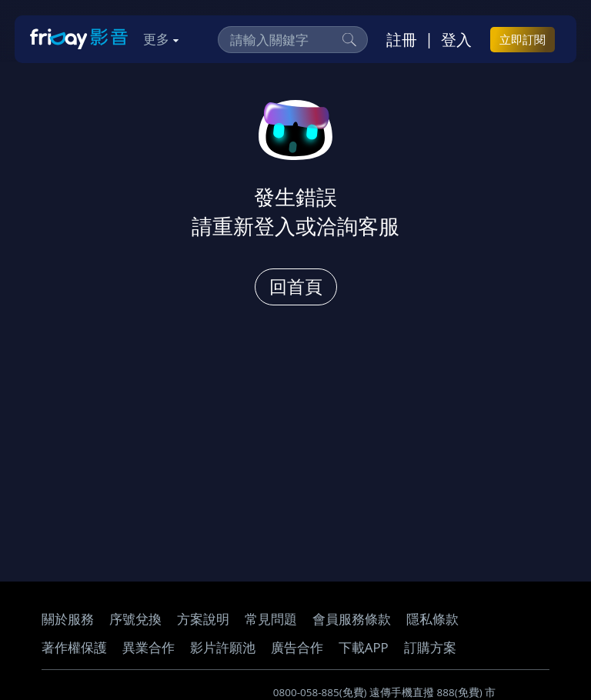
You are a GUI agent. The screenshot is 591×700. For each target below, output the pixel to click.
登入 (456, 39)
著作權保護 (74, 647)
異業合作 (149, 647)
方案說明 (203, 619)
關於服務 (68, 619)
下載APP (364, 647)
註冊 (402, 39)
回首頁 (296, 287)
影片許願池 (223, 647)
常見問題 (271, 619)
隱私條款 (432, 619)
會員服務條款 (352, 619)
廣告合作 (297, 647)
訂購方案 (430, 647)
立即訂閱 (523, 39)
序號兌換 (135, 619)
